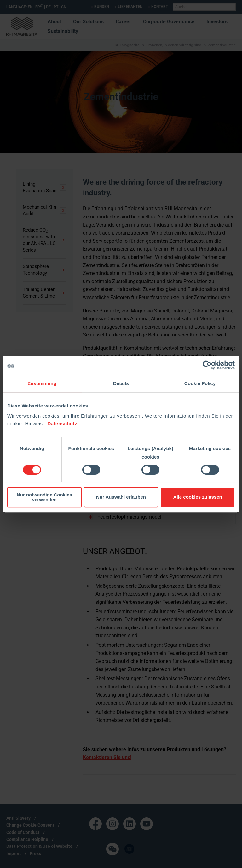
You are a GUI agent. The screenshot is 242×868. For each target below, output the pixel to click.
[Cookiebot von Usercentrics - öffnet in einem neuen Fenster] (207, 365)
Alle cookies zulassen (198, 497)
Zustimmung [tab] (42, 383)
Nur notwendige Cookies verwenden (44, 497)
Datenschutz (62, 423)
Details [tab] (121, 383)
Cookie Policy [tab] (200, 383)
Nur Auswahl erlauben (121, 497)
